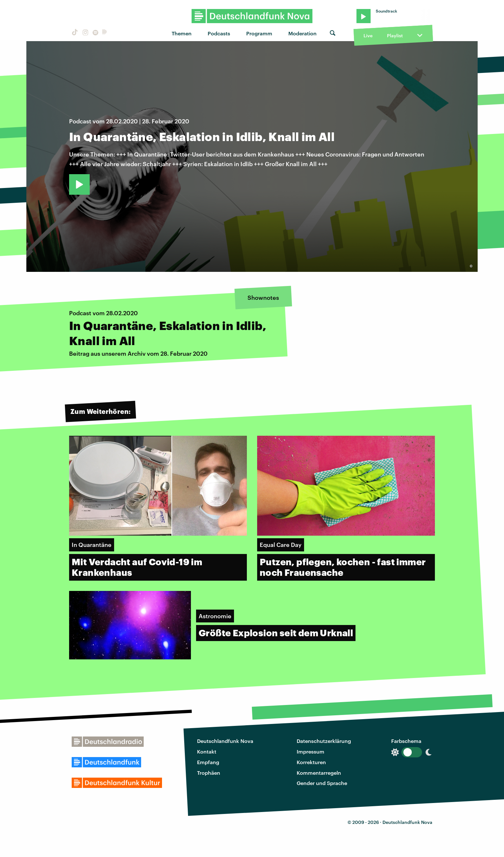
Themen (182, 33)
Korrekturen (311, 762)
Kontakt (207, 751)
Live (368, 36)
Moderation (302, 33)
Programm (259, 33)
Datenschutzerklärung (324, 741)
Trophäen (209, 773)
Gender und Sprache (322, 783)
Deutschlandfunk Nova (225, 741)
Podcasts (219, 33)
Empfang (208, 762)
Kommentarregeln (319, 773)
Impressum (310, 751)
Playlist (395, 36)
